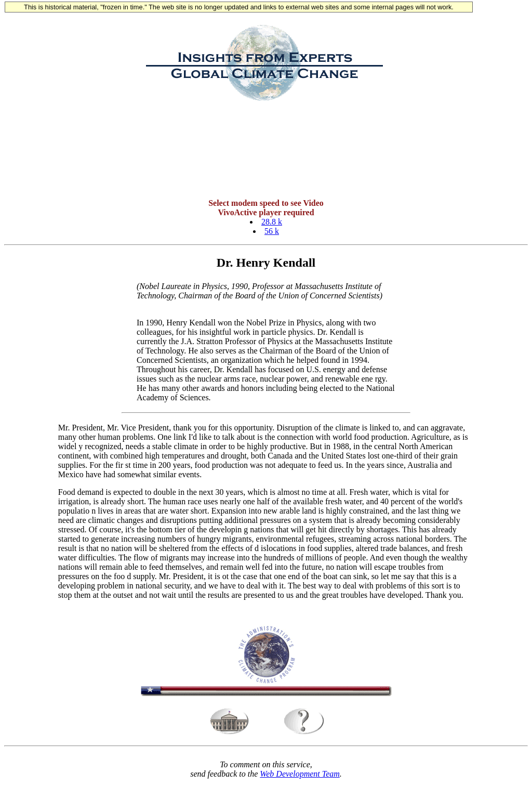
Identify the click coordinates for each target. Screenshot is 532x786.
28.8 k (272, 223)
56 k (272, 233)
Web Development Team (300, 777)
